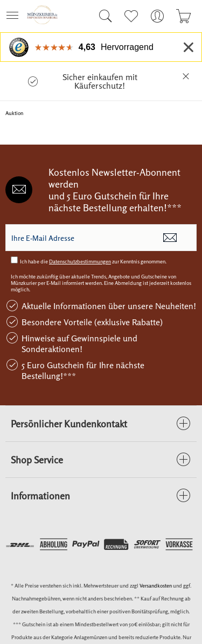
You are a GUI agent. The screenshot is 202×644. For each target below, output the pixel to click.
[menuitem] (16, 16)
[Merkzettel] (131, 16)
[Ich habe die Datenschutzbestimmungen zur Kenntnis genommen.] (14, 260)
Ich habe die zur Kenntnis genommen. (93, 261)
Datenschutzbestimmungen (80, 261)
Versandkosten (156, 585)
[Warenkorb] (183, 16)
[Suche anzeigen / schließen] (103, 16)
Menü (12, 12)
